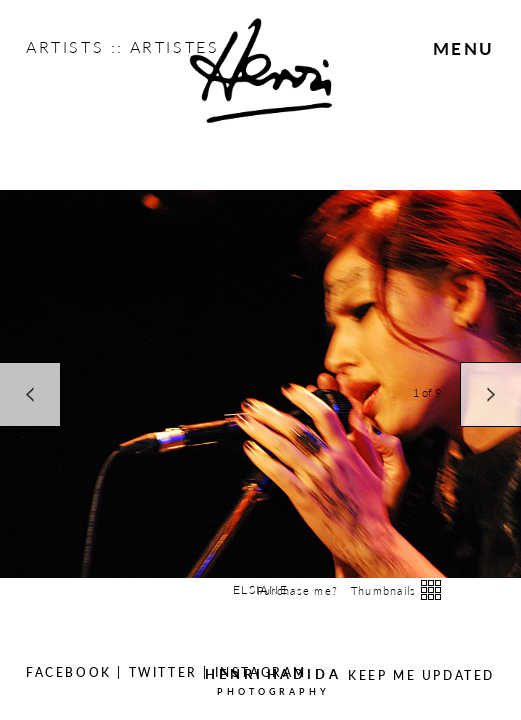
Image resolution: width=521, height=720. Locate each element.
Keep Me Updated (421, 675)
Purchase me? (298, 590)
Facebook (69, 672)
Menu (464, 48)
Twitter (163, 672)
